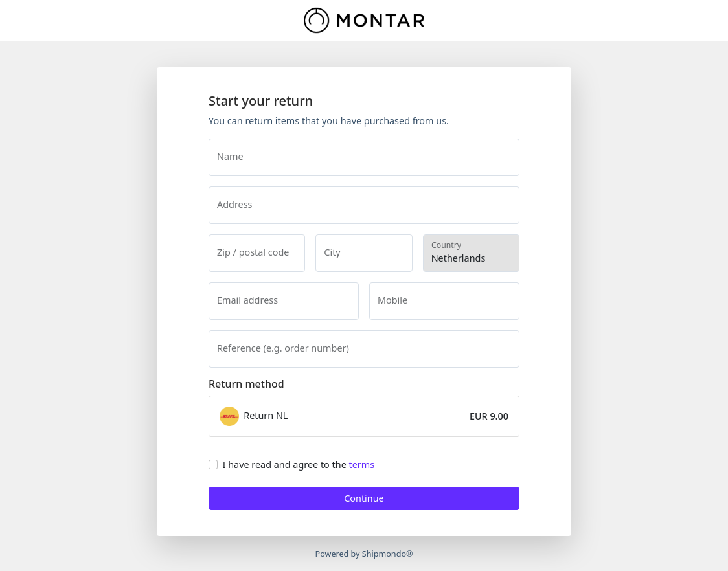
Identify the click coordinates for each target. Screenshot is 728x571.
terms (362, 465)
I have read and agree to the (299, 465)
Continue (364, 498)
